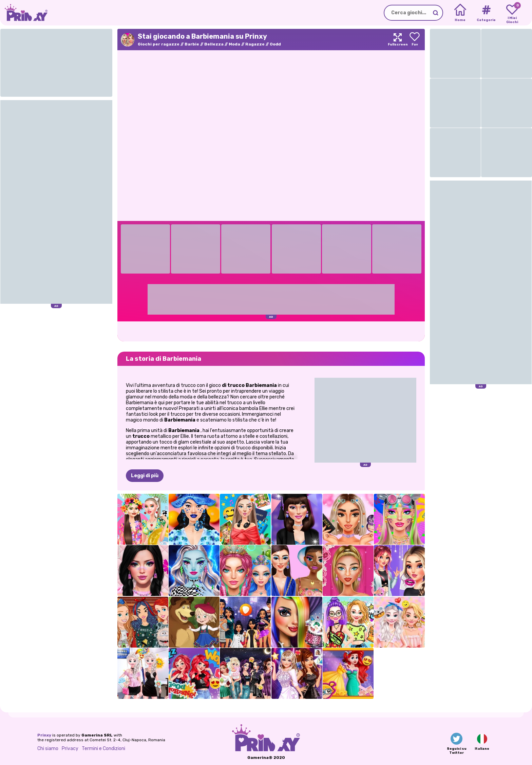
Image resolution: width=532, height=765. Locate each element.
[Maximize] (398, 40)
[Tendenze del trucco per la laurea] (297, 519)
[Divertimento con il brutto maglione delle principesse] (143, 622)
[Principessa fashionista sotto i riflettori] (348, 673)
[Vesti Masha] (194, 622)
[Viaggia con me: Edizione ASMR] (245, 519)
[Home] (460, 13)
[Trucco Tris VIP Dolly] (297, 622)
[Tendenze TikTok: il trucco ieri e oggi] (348, 519)
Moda (234, 44)
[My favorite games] (512, 13)
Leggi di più (145, 476)
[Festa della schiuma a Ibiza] (143, 519)
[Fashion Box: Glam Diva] (348, 571)
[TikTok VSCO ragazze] (399, 571)
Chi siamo (48, 749)
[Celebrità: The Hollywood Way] (297, 673)
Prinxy (44, 735)
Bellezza (214, 44)
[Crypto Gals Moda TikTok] (297, 571)
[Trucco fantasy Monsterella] (194, 571)
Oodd (275, 44)
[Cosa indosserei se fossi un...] (245, 622)
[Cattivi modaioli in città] (245, 673)
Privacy (70, 749)
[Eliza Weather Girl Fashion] (143, 673)
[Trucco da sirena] (245, 571)
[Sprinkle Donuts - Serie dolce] (399, 622)
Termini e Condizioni (103, 749)
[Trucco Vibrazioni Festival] (399, 519)
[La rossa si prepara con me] (194, 673)
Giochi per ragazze (159, 44)
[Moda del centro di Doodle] (348, 622)
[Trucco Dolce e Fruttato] (194, 519)
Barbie (192, 44)
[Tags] (486, 13)
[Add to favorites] (415, 40)
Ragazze (255, 44)
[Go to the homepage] (24, 13)
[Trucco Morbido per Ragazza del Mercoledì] (143, 571)
